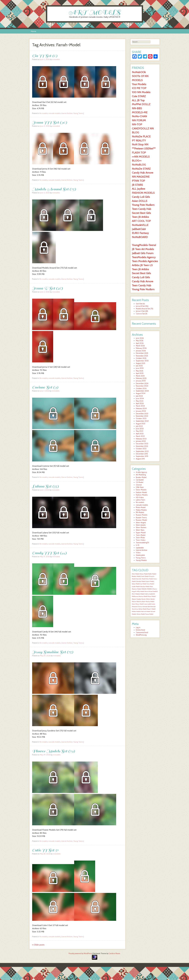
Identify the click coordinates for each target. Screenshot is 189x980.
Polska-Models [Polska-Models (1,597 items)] (136, 611)
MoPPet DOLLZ (141, 104)
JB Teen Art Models (143, 249)
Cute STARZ (139, 96)
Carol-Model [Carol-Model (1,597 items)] (145, 576)
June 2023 (140, 429)
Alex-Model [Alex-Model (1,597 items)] (136, 574)
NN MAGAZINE (141, 177)
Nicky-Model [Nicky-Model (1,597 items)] (143, 609)
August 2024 (141, 393)
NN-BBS (137, 108)
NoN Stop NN (140, 144)
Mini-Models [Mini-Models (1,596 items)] (136, 594)
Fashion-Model (141, 492)
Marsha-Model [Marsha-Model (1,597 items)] (145, 586)
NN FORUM (139, 120)
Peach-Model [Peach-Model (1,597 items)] (151, 609)
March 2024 (140, 406)
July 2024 (139, 396)
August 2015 (140, 459)
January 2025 (141, 381)
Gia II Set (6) (45, 56)
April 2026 (140, 343)
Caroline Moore (114, 953)
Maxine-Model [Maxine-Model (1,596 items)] (137, 589)
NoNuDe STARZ (141, 169)
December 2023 (142, 414)
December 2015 (142, 454)
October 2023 (141, 419)
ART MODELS (95, 12)
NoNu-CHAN (139, 116)
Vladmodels (140, 555)
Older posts (38, 945)
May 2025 (140, 371)
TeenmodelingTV (142, 543)
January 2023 (141, 441)
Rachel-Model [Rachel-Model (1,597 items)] (146, 611)
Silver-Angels (141, 523)
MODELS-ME (140, 112)
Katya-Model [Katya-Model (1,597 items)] (136, 584)
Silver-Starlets (141, 528)
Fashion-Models (142, 495)
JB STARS (137, 185)
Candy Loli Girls (141, 197)
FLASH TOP (139, 153)
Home (33, 31)
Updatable (140, 548)
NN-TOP (137, 124)
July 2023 (139, 426)
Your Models (139, 84)
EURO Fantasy (140, 233)
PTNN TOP (138, 181)
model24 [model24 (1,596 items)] (152, 594)
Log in (138, 627)
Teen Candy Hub (142, 209)
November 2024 (142, 386)
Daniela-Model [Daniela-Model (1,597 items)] (141, 579)
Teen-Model (141, 535)
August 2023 (141, 424)
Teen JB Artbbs (140, 217)
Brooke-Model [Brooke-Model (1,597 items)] (136, 576)
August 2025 (141, 363)
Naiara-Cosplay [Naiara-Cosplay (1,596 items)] (136, 599)
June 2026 (140, 338)
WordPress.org (141, 635)
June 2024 (140, 399)
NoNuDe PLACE (141, 136)
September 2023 (142, 421)
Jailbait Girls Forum (143, 253)
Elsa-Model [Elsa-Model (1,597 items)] (150, 579)
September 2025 (142, 361)
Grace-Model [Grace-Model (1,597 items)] (150, 581)
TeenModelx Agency (144, 257)
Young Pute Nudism (143, 205)
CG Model (140, 482)
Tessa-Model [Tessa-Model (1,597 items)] (149, 614)
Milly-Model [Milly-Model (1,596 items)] (141, 591)
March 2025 (140, 376)
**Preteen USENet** (144, 148)
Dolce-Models (141, 490)
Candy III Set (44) (49, 553)
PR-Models (140, 512)
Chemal (139, 485)
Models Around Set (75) (54, 189)
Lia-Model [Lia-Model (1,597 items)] (143, 584)
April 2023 (140, 434)
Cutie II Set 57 (45, 850)
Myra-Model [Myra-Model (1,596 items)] (152, 596)
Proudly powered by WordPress (80, 953)
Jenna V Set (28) (48, 288)
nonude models (54, 113)
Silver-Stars (140, 530)
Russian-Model (141, 520)
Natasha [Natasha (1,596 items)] (139, 602)
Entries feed (140, 630)
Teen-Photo (140, 538)
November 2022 (142, 446)
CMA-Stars (140, 487)
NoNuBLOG (139, 165)
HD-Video (140, 497)
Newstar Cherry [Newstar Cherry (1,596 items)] (137, 607)
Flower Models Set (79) (54, 751)
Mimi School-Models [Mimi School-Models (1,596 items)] (151, 591)
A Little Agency (141, 472)
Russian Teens (141, 518)
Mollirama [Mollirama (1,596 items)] (135, 596)
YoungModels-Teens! (144, 245)
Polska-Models (141, 510)
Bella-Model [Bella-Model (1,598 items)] (152, 574)
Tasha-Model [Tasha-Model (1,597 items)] (141, 614)
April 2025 (140, 373)
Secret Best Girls (141, 213)
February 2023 (141, 439)
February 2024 (141, 408)
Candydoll (140, 480)
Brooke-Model (141, 477)
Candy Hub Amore (143, 173)
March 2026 (140, 346)
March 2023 (140, 436)
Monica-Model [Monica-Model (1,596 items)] (143, 596)
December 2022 (142, 444)
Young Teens (78, 113)
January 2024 (141, 411)
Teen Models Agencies (145, 261)
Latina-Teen (141, 500)
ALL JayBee (139, 189)
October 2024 (141, 388)
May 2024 (140, 401)
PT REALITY (139, 140)
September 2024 (142, 391)
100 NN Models (141, 92)
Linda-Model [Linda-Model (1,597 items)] (136, 586)
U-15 (138, 545)
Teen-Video (141, 540)
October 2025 (141, 358)
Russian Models (142, 515)
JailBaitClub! (139, 229)
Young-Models (141, 560)
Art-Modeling (141, 475)
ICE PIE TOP (139, 88)
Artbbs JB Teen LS (142, 265)
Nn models (44, 113)
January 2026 (141, 351)
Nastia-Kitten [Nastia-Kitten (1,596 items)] (146, 599)
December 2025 (142, 353)
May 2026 (140, 341)
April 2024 (140, 403)
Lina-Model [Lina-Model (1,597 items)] (150, 584)
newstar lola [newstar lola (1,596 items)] (146, 607)
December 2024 (142, 383)
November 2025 (142, 356)
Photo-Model (141, 507)
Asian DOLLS (140, 201)
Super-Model (141, 533)
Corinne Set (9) (45, 387)
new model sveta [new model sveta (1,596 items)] (149, 604)
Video (138, 553)
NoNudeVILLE (140, 225)
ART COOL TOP (141, 221)
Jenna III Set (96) (50, 122)
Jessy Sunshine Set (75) (53, 652)
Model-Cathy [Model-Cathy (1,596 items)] (145, 594)
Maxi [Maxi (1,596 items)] (151, 586)
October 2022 (141, 449)
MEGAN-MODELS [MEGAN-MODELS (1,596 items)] (147, 589)
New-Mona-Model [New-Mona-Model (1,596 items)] (138, 604)
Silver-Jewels (141, 525)
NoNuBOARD (140, 237)
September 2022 (142, 451)
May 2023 (140, 431)
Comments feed (142, 632)
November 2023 (142, 416)
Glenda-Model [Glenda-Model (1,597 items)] (141, 581)
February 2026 (141, 348)
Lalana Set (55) (45, 486)
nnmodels (56, 59)
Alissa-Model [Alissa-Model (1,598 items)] (144, 574)
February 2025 (141, 378)
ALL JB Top (138, 100)
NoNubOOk (139, 72)
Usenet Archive (67, 113)
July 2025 (139, 366)
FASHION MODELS (143, 193)
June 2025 (140, 368)
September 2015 (142, 456)
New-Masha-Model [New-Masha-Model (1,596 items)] (148, 602)
